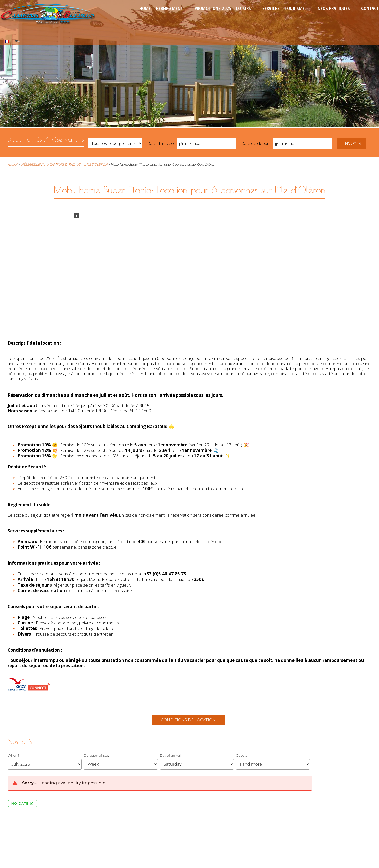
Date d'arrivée (160, 143)
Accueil (13, 164)
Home (145, 8)
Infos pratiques (333, 8)
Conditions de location (188, 720)
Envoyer (352, 143)
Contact (370, 8)
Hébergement (169, 8)
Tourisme (295, 8)
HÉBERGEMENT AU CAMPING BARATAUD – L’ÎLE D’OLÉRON (64, 164)
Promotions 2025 (213, 8)
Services (271, 8)
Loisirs (244, 8)
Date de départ (255, 143)
